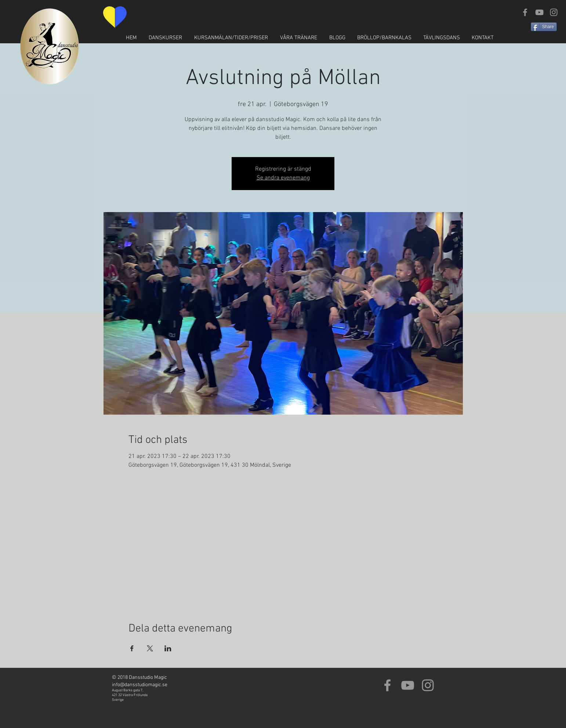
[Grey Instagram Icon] (554, 12)
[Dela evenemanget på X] (150, 648)
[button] (165, 38)
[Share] (544, 27)
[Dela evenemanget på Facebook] (132, 648)
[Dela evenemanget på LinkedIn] (168, 648)
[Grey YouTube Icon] (539, 12)
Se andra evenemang (283, 178)
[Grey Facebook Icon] (525, 12)
